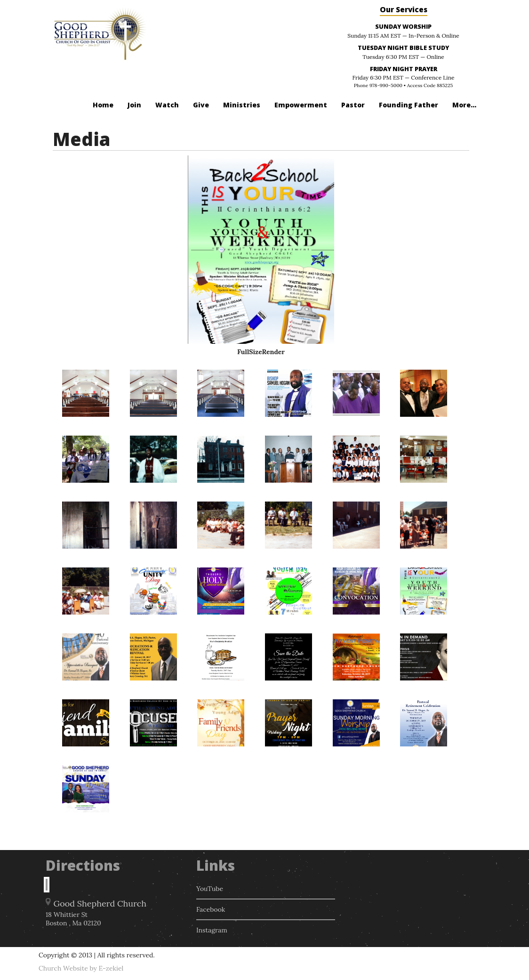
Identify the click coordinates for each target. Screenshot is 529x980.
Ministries (242, 105)
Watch (167, 105)
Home (103, 105)
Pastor (353, 105)
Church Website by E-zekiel (81, 968)
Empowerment (301, 105)
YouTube (210, 889)
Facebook (211, 909)
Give (201, 105)
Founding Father (409, 105)
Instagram (212, 930)
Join (134, 105)
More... (464, 105)
